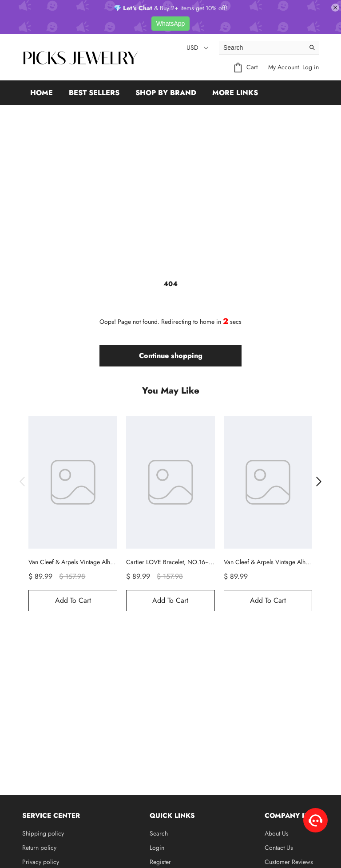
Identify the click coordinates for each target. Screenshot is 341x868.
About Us (277, 833)
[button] (22, 482)
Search (159, 833)
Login (157, 848)
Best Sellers (94, 93)
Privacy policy (41, 862)
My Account (284, 67)
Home (42, 93)
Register (160, 862)
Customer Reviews (289, 862)
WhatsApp (171, 24)
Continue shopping (171, 356)
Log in (311, 67)
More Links (235, 93)
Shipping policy (43, 833)
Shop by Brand (166, 93)
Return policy (39, 848)
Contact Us (279, 848)
